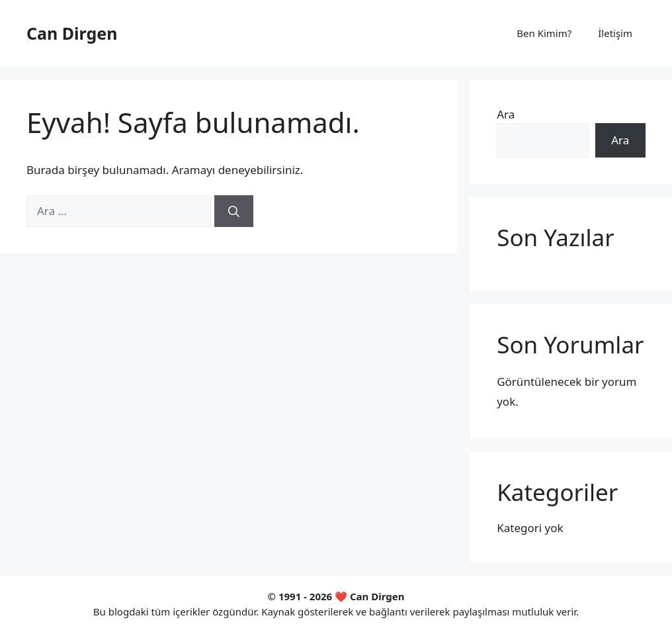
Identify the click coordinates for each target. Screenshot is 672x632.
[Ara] (234, 211)
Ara (506, 114)
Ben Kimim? (544, 33)
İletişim (615, 33)
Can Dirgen (72, 33)
